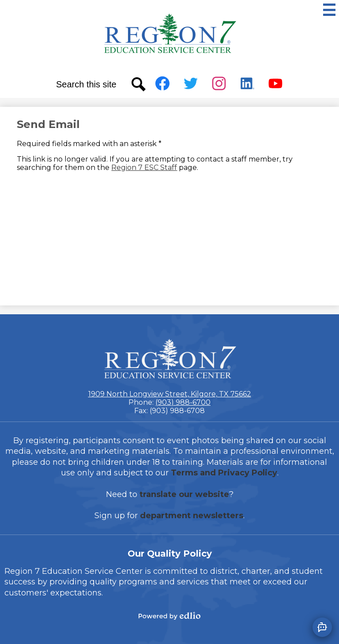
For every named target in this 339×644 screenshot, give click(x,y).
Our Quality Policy (170, 554)
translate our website (184, 494)
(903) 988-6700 (183, 402)
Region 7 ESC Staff (144, 168)
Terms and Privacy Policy (224, 473)
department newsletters (192, 516)
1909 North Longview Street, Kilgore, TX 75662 (170, 394)
